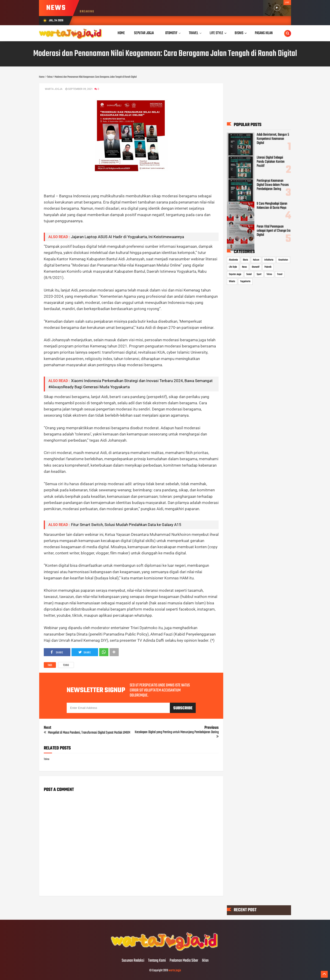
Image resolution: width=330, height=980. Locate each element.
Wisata (232, 281)
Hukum (256, 260)
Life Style (233, 267)
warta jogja (175, 970)
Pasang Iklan (264, 33)
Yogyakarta (245, 281)
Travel (280, 274)
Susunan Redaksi (133, 961)
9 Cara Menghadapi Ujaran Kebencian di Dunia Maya (272, 206)
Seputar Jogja (235, 274)
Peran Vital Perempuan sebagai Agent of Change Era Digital (274, 231)
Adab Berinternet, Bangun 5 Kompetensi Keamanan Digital (273, 139)
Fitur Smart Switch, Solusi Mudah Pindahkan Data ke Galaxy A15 (126, 525)
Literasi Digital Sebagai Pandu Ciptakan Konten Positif (271, 162)
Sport (259, 274)
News (244, 267)
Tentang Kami (157, 961)
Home (121, 33)
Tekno (66, 665)
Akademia (233, 260)
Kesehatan (283, 260)
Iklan (205, 961)
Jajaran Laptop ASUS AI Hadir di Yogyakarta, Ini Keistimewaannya (128, 237)
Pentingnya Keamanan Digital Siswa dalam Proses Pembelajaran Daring (273, 185)
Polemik (268, 267)
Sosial (249, 274)
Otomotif (256, 267)
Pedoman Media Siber (184, 961)
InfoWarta (269, 260)
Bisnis (245, 260)
